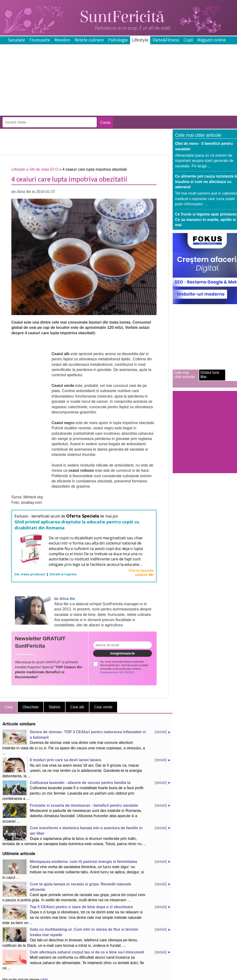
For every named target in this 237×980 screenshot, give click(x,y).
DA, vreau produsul (30, 574)
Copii (188, 40)
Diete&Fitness (166, 40)
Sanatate (17, 40)
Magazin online (212, 40)
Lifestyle (140, 40)
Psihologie (118, 40)
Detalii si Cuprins (63, 574)
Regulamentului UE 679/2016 (117, 672)
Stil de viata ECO (44, 169)
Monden (62, 40)
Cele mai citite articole (184, 375)
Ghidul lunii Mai (210, 375)
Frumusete (40, 40)
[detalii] (161, 732)
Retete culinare (89, 40)
